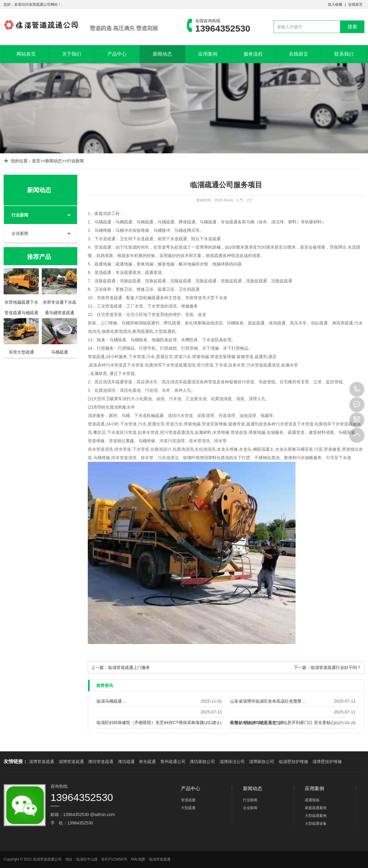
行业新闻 (75, 161)
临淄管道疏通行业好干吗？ (336, 667)
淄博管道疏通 (41, 762)
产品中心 (117, 54)
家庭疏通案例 (316, 808)
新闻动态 (162, 54)
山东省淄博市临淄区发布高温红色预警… (268, 701)
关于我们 (72, 54)
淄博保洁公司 (232, 762)
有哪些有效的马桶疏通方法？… (259, 723)
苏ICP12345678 (114, 859)
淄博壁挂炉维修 (327, 762)
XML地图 (138, 859)
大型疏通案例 (316, 816)
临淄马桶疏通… (111, 701)
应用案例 (208, 54)
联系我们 (344, 54)
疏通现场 (312, 800)
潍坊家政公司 (202, 762)
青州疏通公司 (173, 762)
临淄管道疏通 (160, 859)
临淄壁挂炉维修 (293, 762)
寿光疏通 (147, 762)
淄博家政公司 (262, 762)
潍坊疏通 (126, 762)
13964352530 (357, 389)
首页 (36, 161)
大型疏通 (188, 808)
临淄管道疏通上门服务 (129, 667)
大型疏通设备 (316, 824)
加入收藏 (335, 5)
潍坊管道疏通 (101, 762)
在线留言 (355, 5)
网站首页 (26, 54)
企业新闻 (20, 233)
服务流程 (253, 54)
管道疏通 (188, 800)
